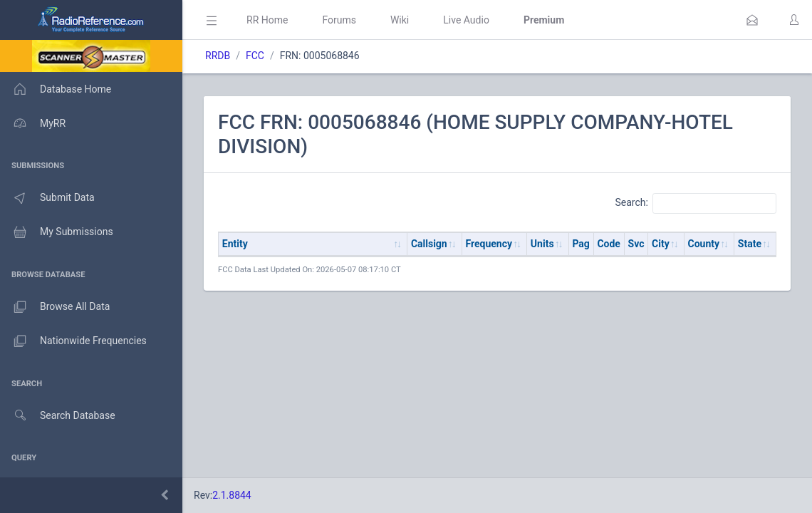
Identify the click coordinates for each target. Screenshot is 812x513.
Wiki (400, 20)
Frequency (489, 244)
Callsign (429, 244)
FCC (255, 56)
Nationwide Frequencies (73, 341)
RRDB (218, 56)
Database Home (56, 89)
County (704, 244)
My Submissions (57, 232)
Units (542, 244)
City (661, 244)
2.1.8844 (232, 495)
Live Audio (466, 20)
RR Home (267, 20)
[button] (752, 20)
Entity (235, 244)
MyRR (33, 123)
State (750, 244)
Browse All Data (55, 307)
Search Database (58, 416)
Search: (696, 203)
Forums (339, 20)
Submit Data (47, 198)
